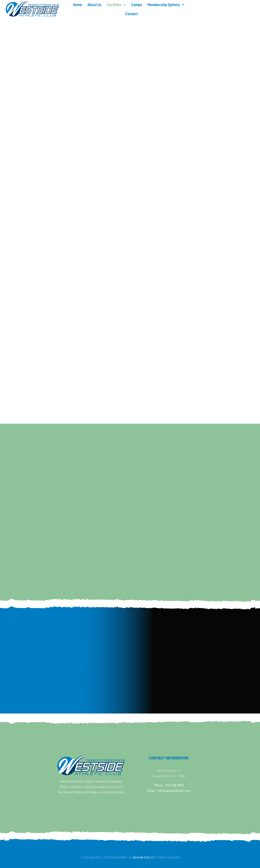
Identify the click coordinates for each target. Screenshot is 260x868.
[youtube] (98, 805)
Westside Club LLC (143, 857)
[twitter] (85, 805)
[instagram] (91, 805)
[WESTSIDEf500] (32, 3)
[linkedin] (104, 805)
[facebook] (78, 805)
